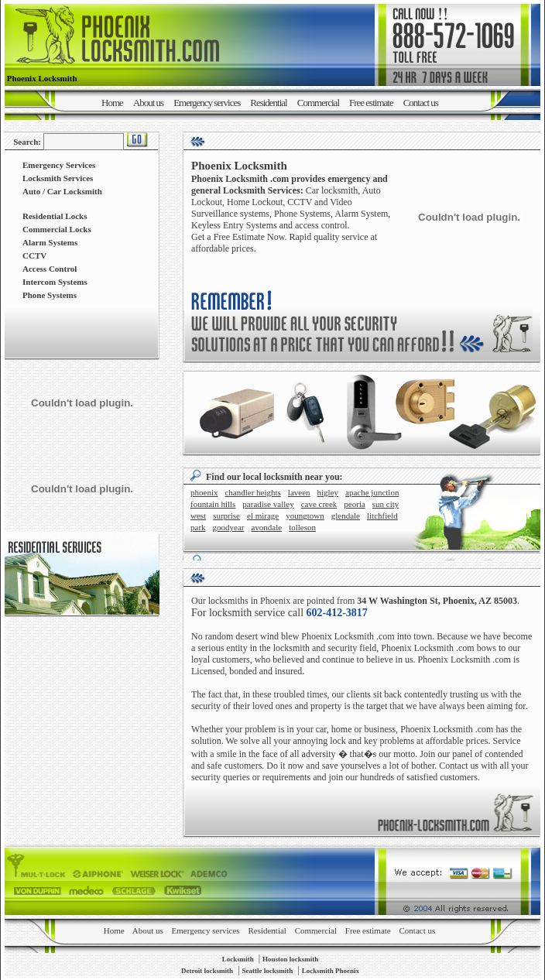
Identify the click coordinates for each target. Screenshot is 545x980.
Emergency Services (59, 165)
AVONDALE (266, 527)
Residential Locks (55, 216)
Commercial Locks (57, 229)
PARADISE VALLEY (268, 504)
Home (112, 103)
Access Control (50, 269)
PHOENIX (204, 492)
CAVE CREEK (319, 504)
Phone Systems (50, 295)
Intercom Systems (55, 282)
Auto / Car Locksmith (62, 191)
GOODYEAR (229, 527)
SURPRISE (226, 516)
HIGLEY (328, 492)
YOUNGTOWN (305, 516)
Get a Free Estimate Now (238, 237)
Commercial (318, 103)
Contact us (421, 103)
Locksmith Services (58, 178)
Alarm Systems (50, 242)
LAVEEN (299, 492)
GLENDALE (346, 516)
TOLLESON (302, 527)
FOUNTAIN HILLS (213, 504)
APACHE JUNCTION (372, 492)
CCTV (34, 255)
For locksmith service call (279, 613)
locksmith (291, 648)
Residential (269, 103)
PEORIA (354, 504)
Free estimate (371, 103)
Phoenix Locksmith (338, 636)
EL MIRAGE (263, 516)
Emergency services (207, 103)
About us (148, 103)
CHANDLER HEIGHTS (252, 492)
